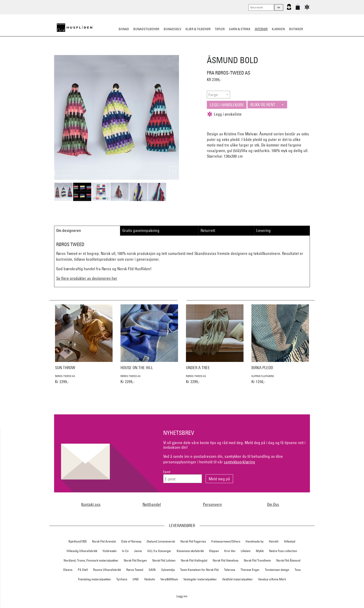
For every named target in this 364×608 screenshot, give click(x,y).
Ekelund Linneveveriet (161, 541)
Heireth (274, 541)
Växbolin (150, 579)
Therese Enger (250, 570)
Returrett (208, 230)
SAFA (152, 570)
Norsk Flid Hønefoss (226, 560)
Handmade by (255, 541)
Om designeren (69, 230)
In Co (125, 551)
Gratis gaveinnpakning (141, 230)
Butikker (296, 29)
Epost (167, 472)
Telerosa (230, 570)
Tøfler (220, 29)
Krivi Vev (230, 551)
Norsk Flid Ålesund (288, 560)
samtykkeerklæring (239, 462)
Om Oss (273, 504)
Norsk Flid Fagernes (193, 541)
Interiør (261, 29)
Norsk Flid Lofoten (164, 560)
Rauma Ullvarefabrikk (107, 570)
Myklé (260, 551)
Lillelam (246, 551)
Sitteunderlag (182, 52)
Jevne (138, 551)
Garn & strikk (240, 29)
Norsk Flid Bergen (135, 560)
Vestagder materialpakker (200, 579)
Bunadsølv (172, 29)
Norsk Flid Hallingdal (194, 560)
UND (136, 579)
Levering (263, 230)
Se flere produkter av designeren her (87, 278)
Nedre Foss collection (283, 551)
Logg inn (182, 596)
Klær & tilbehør (198, 29)
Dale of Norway (131, 541)
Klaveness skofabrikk (190, 551)
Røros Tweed (135, 570)
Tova (298, 570)
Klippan (214, 551)
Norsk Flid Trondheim (257, 560)
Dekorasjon (207, 52)
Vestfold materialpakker (237, 579)
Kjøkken (278, 29)
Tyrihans (122, 579)
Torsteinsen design (277, 570)
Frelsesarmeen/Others (226, 541)
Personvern (212, 504)
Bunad (124, 29)
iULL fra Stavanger (159, 551)
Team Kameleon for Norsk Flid (199, 570)
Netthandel (152, 504)
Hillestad (290, 541)
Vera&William (169, 579)
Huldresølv (110, 551)
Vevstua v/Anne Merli (272, 579)
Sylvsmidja (168, 570)
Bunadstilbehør (146, 29)
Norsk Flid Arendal (104, 541)
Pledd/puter (157, 52)
